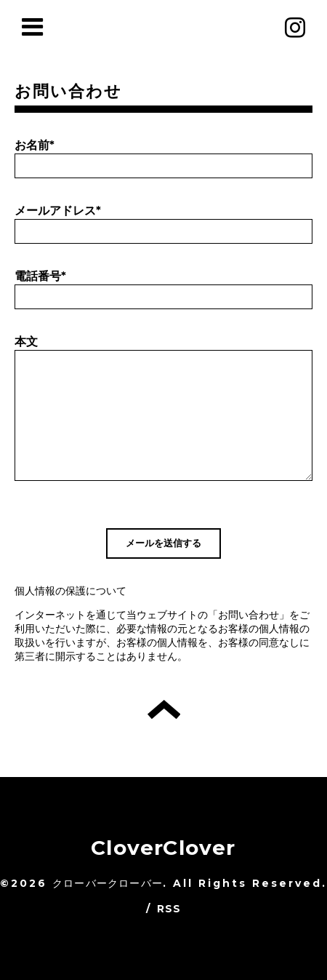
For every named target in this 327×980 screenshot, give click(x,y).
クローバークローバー (108, 883)
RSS (169, 909)
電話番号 (40, 276)
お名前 (35, 145)
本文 (26, 342)
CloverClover (163, 848)
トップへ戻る (164, 709)
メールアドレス (58, 211)
